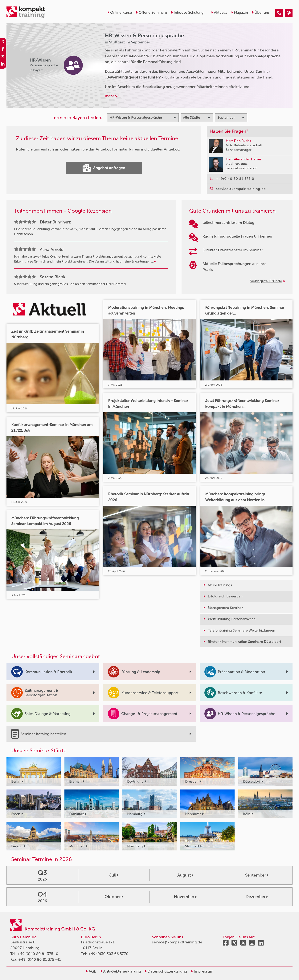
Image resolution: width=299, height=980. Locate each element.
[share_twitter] (3, 57)
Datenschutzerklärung (166, 971)
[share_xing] (3, 42)
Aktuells (219, 12)
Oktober (114, 897)
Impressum (202, 971)
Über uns (261, 12)
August (185, 875)
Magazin (240, 12)
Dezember (257, 897)
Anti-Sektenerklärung (121, 971)
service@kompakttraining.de (177, 942)
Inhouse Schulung (187, 12)
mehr (112, 96)
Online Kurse (120, 12)
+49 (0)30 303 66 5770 (108, 954)
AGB (91, 971)
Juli (114, 875)
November (185, 897)
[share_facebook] (3, 50)
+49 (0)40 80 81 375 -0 (38, 954)
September (257, 875)
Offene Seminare (151, 12)
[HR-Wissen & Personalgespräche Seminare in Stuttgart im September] (279, 13)
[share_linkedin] (3, 65)
